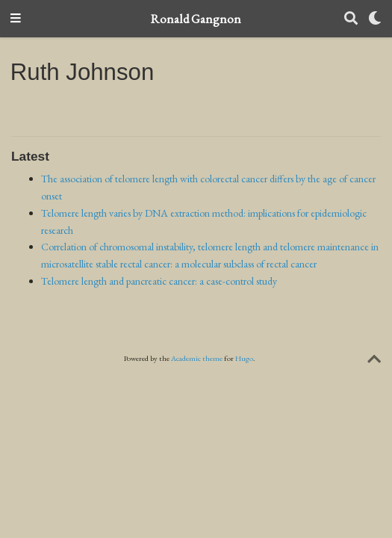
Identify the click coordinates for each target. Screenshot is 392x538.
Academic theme (197, 358)
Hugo (244, 358)
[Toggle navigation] (16, 19)
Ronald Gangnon (196, 19)
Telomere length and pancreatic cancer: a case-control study (159, 281)
